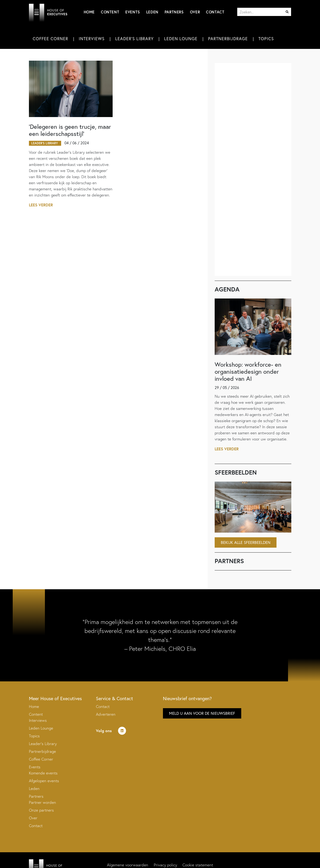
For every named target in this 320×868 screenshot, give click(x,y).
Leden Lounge (181, 39)
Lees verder (41, 205)
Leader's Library (134, 39)
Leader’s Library (43, 744)
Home (89, 12)
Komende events (43, 773)
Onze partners (41, 810)
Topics (266, 39)
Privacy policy (165, 865)
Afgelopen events (44, 781)
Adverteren (106, 714)
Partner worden (42, 803)
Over (195, 12)
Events (133, 12)
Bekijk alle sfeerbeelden (246, 543)
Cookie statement (198, 865)
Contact (215, 12)
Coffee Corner (50, 39)
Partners (174, 12)
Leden (152, 12)
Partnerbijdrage (228, 39)
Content (110, 12)
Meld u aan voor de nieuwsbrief (202, 713)
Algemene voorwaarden (128, 865)
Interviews (92, 39)
